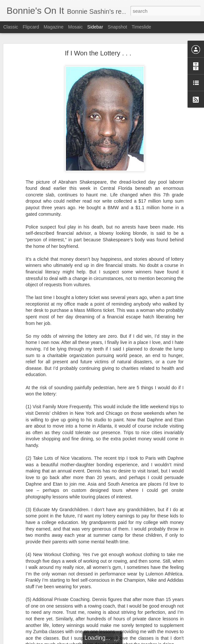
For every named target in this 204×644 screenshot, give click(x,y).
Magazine (54, 27)
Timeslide (141, 27)
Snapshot (117, 27)
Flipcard (31, 27)
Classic (11, 27)
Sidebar (95, 27)
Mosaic (75, 27)
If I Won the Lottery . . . (98, 53)
